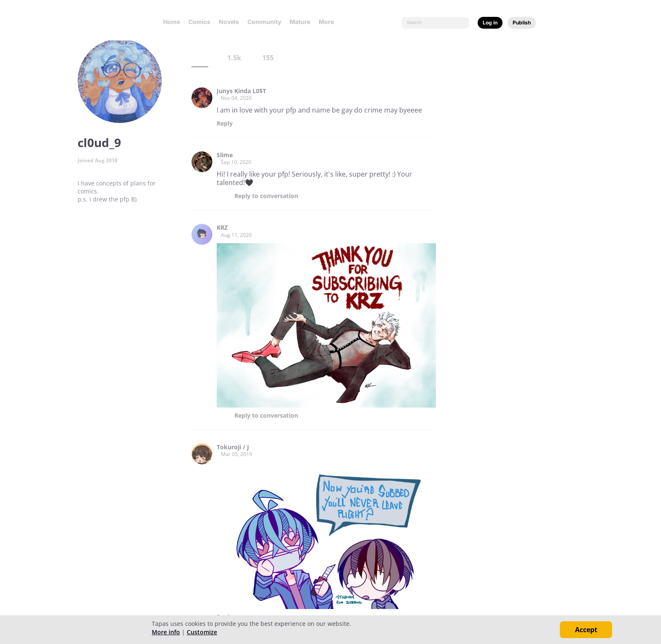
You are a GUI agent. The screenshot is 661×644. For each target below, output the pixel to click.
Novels (229, 22)
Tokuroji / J (233, 447)
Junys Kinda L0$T (241, 91)
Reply (225, 123)
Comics (199, 22)
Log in (490, 23)
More (329, 22)
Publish (522, 23)
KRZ (222, 228)
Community (264, 22)
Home (172, 22)
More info (166, 632)
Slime (225, 155)
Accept (586, 630)
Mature (300, 22)
